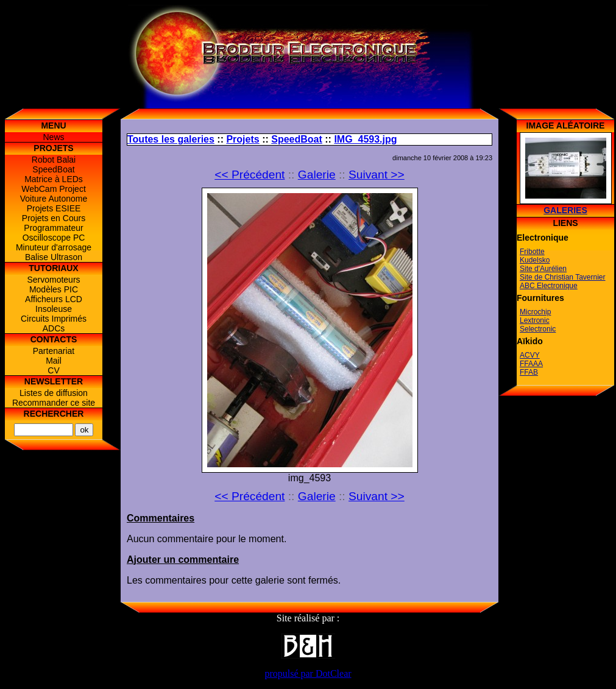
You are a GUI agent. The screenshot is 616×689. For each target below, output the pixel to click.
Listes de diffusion (54, 393)
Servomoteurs (53, 280)
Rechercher (54, 414)
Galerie (317, 175)
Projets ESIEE (54, 208)
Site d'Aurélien (543, 269)
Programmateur (53, 228)
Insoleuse (54, 309)
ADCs (54, 328)
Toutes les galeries (171, 139)
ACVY (530, 355)
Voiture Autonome (54, 199)
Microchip (535, 312)
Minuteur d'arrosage (54, 247)
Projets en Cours (54, 218)
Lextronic (535, 320)
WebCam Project (54, 189)
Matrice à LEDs (54, 179)
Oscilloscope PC (54, 238)
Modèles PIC (54, 289)
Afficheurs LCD (54, 299)
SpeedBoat (53, 169)
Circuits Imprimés (54, 319)
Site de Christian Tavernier (563, 277)
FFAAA (531, 364)
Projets (243, 139)
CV (53, 370)
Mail (54, 361)
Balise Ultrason (54, 257)
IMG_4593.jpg (365, 139)
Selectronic (538, 329)
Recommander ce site (54, 403)
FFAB (529, 372)
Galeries (565, 210)
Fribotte (532, 252)
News (53, 137)
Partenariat (54, 351)
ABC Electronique (549, 286)
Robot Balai (54, 160)
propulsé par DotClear (308, 673)
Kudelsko (535, 260)
